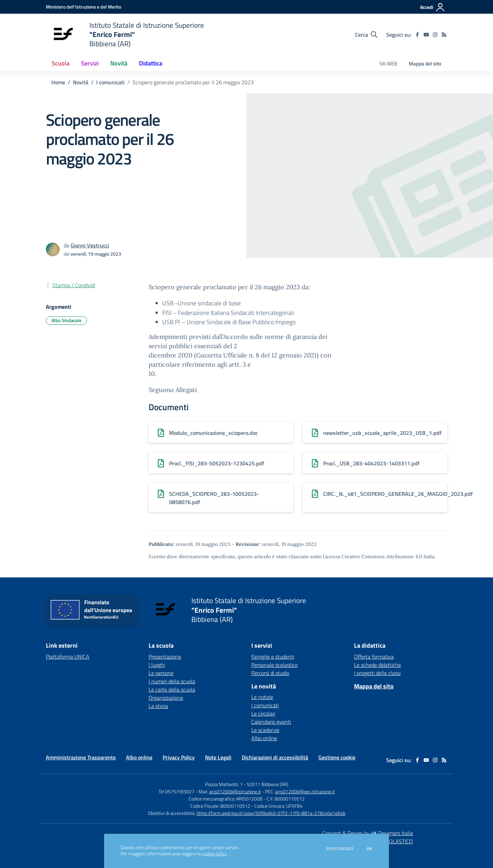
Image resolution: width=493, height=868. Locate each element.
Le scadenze (265, 730)
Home (58, 82)
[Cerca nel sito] (366, 35)
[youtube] (426, 35)
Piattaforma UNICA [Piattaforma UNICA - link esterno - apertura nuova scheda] (68, 657)
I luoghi (157, 665)
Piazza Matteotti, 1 (224, 784)
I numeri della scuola (172, 681)
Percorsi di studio (270, 673)
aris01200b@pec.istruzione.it (305, 791)
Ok (370, 849)
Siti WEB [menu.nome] (388, 64)
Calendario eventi (271, 722)
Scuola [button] (61, 63)
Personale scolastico (274, 665)
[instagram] (435, 35)
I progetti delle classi (377, 673)
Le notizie (262, 697)
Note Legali (218, 757)
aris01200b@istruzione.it (235, 791)
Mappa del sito (425, 64)
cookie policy (214, 854)
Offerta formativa (374, 657)
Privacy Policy (179, 757)
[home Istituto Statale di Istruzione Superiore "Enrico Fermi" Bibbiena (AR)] (125, 34)
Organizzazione (166, 698)
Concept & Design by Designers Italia (368, 833)
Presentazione (165, 657)
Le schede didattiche (377, 665)
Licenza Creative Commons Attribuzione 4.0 (372, 557)
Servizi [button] (90, 63)
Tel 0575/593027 (176, 791)
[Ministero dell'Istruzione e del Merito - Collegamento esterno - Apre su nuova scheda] (84, 7)
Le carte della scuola (172, 689)
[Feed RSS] (444, 35)
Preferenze (340, 849)
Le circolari (263, 713)
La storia (158, 706)
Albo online (264, 738)
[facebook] (417, 35)
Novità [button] (119, 63)
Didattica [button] (151, 63)
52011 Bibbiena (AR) (268, 784)
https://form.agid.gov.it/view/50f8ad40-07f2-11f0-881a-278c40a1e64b (271, 813)
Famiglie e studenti (273, 657)
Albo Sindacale (66, 320)
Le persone (161, 673)
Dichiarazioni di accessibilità (275, 757)
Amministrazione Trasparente (81, 757)
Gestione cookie (337, 757)
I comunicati (110, 82)
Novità (81, 82)
